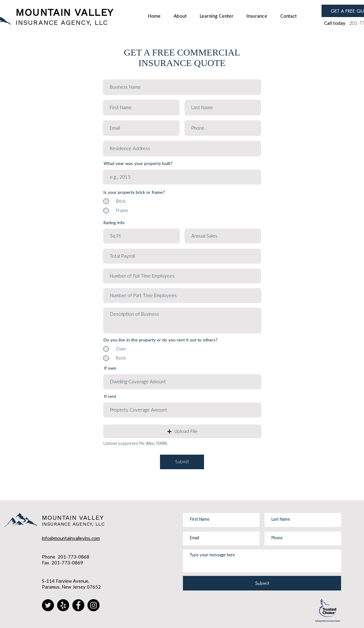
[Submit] (182, 462)
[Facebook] (78, 605)
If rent (110, 397)
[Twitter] (48, 605)
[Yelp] (63, 605)
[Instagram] (93, 605)
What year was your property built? (138, 164)
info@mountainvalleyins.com (71, 539)
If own (110, 368)
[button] (182, 431)
